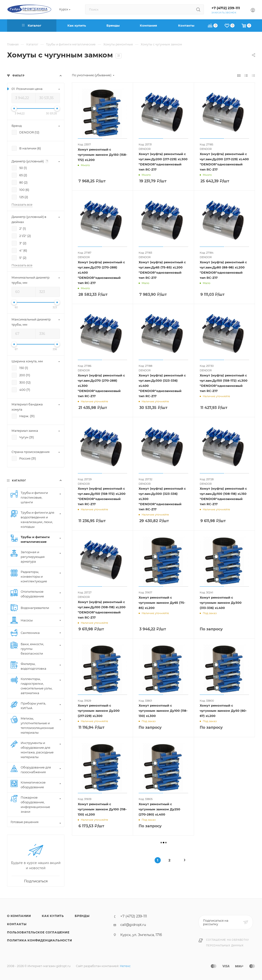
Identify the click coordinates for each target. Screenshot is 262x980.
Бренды (82, 916)
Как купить (53, 916)
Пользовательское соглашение (38, 932)
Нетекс (125, 966)
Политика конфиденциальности (40, 940)
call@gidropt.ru (133, 925)
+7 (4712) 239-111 (226, 8)
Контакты (17, 924)
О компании (19, 916)
